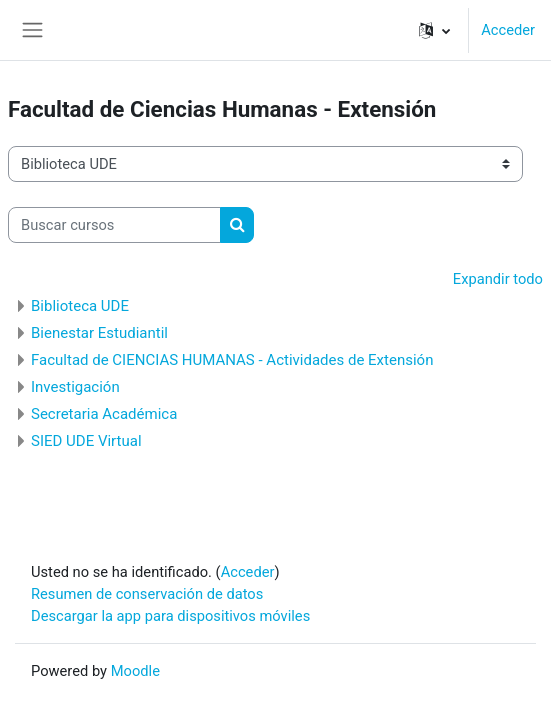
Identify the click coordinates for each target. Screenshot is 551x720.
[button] (434, 30)
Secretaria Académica (104, 414)
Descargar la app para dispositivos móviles (170, 616)
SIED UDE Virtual (86, 441)
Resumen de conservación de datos (147, 594)
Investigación (75, 387)
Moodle (135, 671)
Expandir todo (498, 279)
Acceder (508, 30)
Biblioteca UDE (80, 306)
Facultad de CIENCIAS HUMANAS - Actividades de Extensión (232, 360)
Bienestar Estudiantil (99, 333)
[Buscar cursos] (114, 225)
